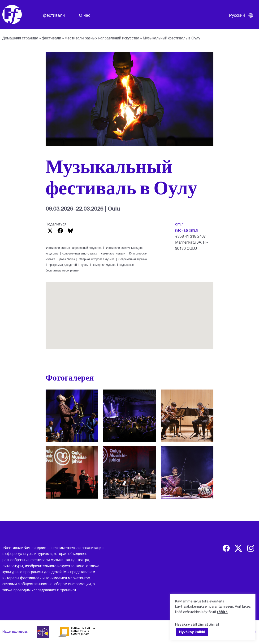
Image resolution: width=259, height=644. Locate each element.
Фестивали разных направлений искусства (102, 38)
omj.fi (180, 224)
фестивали (54, 15)
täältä (222, 612)
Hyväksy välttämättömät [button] (197, 624)
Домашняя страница (20, 38)
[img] (226, 548)
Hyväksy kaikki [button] (192, 632)
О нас (85, 15)
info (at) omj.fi (187, 230)
